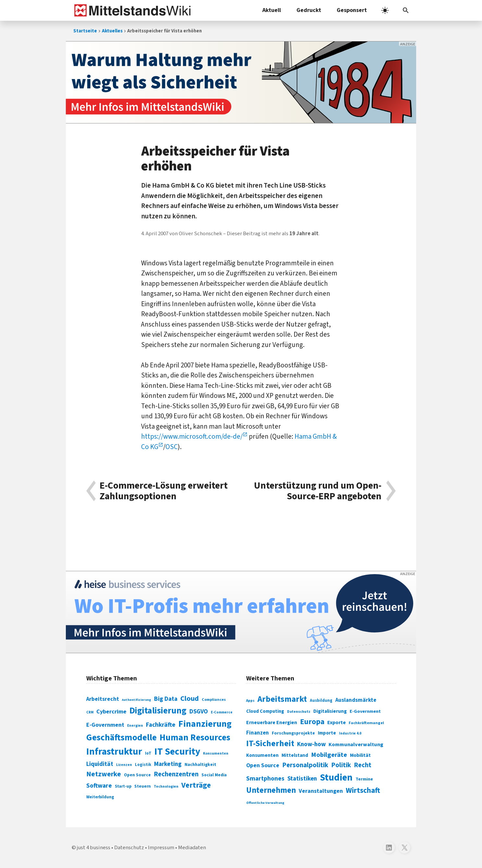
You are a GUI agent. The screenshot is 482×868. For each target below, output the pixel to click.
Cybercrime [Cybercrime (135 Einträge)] (111, 712)
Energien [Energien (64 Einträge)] (135, 726)
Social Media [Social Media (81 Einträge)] (214, 775)
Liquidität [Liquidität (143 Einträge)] (100, 764)
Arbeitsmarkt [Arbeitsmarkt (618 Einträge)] (282, 699)
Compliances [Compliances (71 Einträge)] (214, 700)
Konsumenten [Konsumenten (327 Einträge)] (262, 755)
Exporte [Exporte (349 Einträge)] (337, 723)
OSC (172, 447)
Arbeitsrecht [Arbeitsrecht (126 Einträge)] (103, 699)
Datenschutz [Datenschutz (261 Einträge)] (299, 712)
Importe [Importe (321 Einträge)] (327, 733)
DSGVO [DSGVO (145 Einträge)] (199, 712)
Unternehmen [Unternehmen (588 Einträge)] (271, 790)
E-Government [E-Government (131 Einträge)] (105, 725)
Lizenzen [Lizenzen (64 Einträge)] (124, 765)
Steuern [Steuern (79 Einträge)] (143, 786)
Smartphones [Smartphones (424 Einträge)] (265, 779)
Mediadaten (192, 848)
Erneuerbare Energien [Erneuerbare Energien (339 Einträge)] (272, 723)
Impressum (161, 848)
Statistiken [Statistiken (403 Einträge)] (302, 779)
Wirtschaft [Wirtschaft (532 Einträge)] (363, 790)
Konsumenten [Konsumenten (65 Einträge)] (216, 753)
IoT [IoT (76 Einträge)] (148, 753)
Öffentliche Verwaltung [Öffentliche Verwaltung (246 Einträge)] (265, 803)
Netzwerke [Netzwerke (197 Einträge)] (104, 774)
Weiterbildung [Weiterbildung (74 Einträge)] (100, 797)
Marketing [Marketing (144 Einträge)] (168, 764)
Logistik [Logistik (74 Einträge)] (143, 765)
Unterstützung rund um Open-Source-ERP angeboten (318, 491)
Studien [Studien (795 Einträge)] (336, 778)
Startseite (85, 31)
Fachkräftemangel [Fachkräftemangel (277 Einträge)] (366, 723)
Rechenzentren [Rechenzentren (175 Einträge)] (176, 774)
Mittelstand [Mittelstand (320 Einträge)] (295, 755)
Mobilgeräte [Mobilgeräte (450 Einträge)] (329, 755)
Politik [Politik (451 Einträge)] (341, 765)
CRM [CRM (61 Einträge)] (90, 712)
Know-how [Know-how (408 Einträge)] (311, 744)
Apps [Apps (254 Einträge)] (250, 700)
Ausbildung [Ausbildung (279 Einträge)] (321, 700)
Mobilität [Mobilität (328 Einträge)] (360, 755)
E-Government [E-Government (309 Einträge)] (365, 711)
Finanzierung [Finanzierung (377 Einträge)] (205, 724)
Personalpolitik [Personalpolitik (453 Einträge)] (305, 765)
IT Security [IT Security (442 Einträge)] (177, 752)
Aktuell (272, 10)
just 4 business (94, 848)
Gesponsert (352, 10)
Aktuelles (112, 31)
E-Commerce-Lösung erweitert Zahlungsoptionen (164, 491)
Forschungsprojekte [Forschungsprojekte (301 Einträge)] (293, 733)
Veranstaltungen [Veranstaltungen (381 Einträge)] (321, 791)
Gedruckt (309, 10)
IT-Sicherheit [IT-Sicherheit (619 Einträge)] (270, 744)
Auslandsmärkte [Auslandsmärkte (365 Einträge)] (356, 700)
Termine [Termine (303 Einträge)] (364, 779)
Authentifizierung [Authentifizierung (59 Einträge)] (137, 700)
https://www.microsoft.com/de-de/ (192, 436)
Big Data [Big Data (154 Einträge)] (166, 699)
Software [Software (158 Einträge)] (99, 786)
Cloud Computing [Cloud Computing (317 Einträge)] (265, 711)
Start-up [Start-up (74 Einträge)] (123, 786)
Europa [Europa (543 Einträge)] (312, 722)
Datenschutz (129, 848)
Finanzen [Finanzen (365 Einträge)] (258, 733)
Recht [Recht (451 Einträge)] (363, 765)
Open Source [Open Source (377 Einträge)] (263, 765)
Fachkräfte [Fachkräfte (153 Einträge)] (161, 725)
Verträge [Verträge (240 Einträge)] (196, 785)
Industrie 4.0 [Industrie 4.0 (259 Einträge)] (350, 733)
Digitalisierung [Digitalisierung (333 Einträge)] (330, 711)
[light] (385, 10)
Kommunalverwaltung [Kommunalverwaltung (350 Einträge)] (356, 745)
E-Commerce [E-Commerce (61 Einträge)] (222, 712)
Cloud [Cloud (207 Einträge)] (190, 699)
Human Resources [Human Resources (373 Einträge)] (195, 738)
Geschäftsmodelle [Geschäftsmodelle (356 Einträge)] (121, 738)
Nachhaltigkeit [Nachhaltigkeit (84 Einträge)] (200, 765)
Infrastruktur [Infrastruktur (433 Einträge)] (114, 752)
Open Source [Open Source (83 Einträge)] (137, 775)
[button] (406, 10)
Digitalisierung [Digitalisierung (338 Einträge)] (158, 711)
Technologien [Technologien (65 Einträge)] (166, 787)
